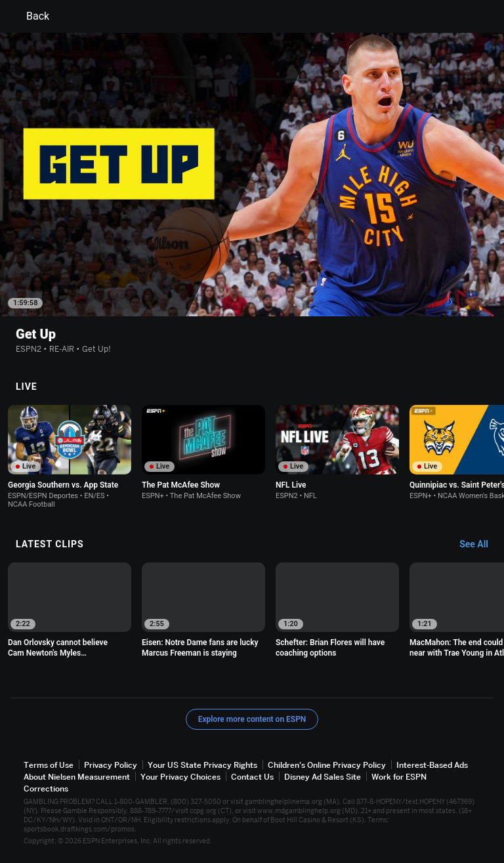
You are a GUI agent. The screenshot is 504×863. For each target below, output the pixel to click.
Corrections (46, 789)
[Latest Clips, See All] (480, 545)
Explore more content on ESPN (252, 719)
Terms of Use (49, 765)
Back (30, 16)
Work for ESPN (399, 777)
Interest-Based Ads (432, 765)
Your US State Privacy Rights (202, 765)
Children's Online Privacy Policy (327, 765)
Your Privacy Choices (180, 777)
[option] (70, 457)
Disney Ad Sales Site (323, 777)
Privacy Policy (111, 765)
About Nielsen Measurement (77, 777)
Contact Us (252, 777)
